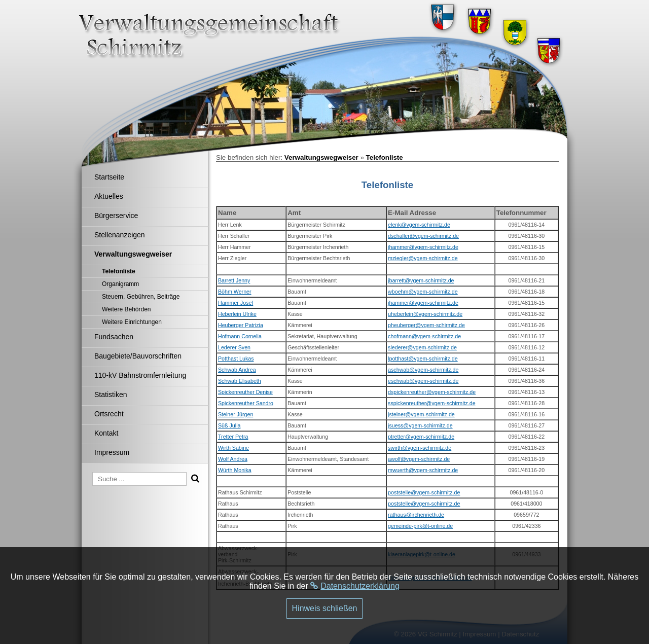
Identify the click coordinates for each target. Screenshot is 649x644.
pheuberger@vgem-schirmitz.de (426, 325)
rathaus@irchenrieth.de (416, 515)
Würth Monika (235, 470)
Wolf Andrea (233, 459)
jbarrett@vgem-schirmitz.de (421, 280)
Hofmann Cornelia (240, 336)
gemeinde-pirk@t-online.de (420, 526)
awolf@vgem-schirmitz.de (419, 459)
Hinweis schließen (325, 608)
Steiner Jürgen (236, 414)
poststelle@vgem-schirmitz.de (424, 492)
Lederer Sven (234, 347)
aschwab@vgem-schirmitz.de (423, 370)
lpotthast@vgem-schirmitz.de (423, 359)
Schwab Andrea (237, 370)
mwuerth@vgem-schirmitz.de (423, 470)
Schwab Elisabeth (240, 381)
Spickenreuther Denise (245, 392)
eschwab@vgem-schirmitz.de (423, 381)
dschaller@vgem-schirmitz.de (423, 236)
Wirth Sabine (233, 448)
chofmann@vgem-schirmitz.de (424, 336)
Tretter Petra (233, 437)
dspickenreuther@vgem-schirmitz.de (432, 392)
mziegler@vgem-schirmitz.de (423, 258)
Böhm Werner (235, 292)
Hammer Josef (236, 303)
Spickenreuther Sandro (246, 403)
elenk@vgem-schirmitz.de (419, 225)
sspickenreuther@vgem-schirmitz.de (432, 403)
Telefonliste (385, 157)
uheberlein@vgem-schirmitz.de (425, 314)
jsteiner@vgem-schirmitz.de (421, 414)
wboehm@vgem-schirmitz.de (423, 292)
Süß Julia (229, 425)
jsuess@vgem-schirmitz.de (420, 425)
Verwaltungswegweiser (321, 157)
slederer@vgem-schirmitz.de (422, 347)
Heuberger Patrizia (241, 325)
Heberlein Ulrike (237, 314)
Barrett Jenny (234, 280)
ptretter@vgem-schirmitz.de (421, 437)
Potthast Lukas (236, 359)
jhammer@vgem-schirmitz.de (423, 247)
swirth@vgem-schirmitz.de (420, 448)
